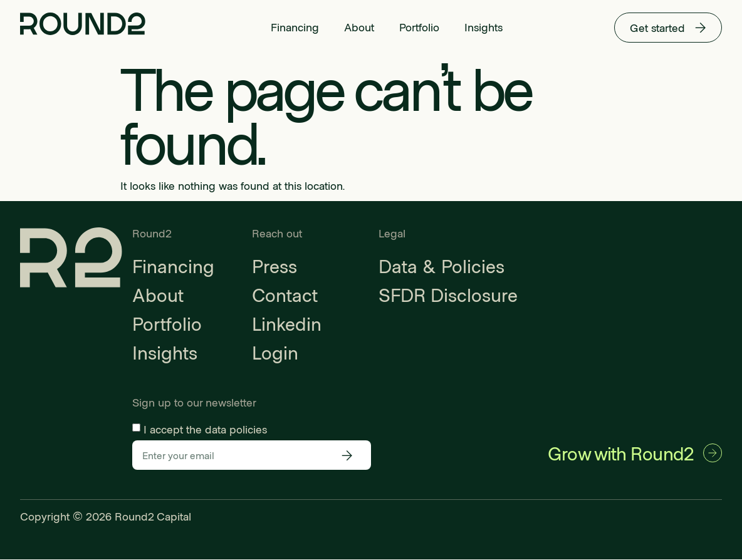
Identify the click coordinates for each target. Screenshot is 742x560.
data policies (236, 429)
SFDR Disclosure (448, 294)
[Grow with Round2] (712, 454)
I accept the (205, 429)
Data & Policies (442, 266)
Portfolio (419, 27)
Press (274, 266)
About (359, 27)
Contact (285, 294)
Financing (295, 27)
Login (275, 352)
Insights (483, 27)
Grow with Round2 (619, 453)
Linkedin (287, 323)
